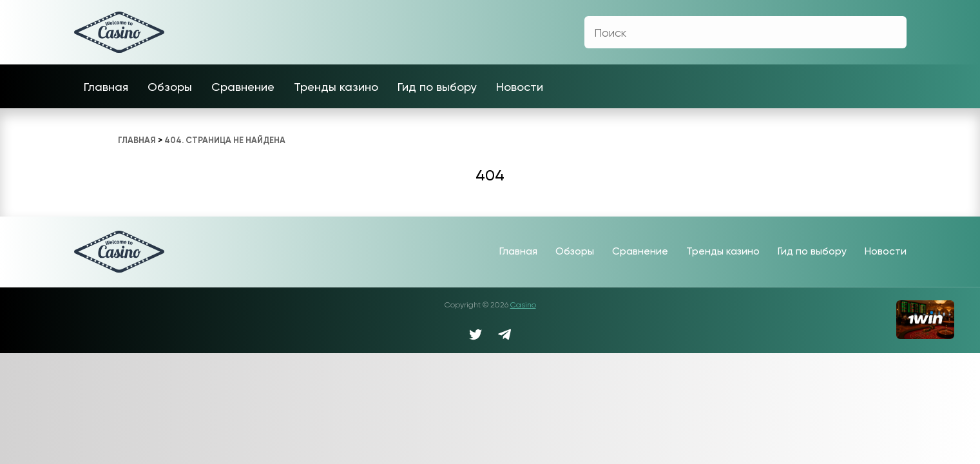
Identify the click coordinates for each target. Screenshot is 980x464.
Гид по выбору (437, 87)
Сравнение (243, 87)
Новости (520, 87)
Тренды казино (336, 87)
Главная (106, 87)
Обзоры (170, 87)
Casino (523, 305)
